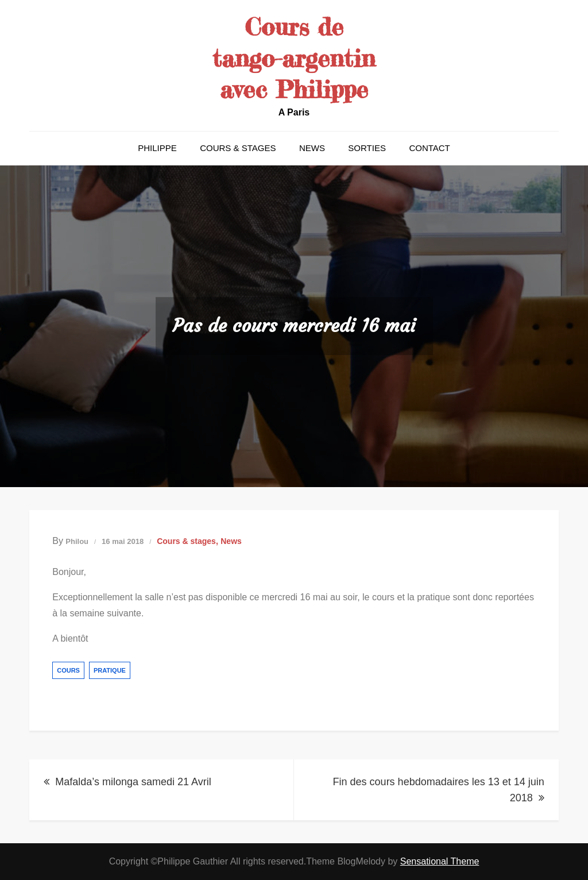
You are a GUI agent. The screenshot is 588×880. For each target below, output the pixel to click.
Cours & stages (238, 148)
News (312, 148)
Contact (429, 148)
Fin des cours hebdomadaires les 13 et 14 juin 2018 (439, 790)
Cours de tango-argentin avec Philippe (294, 58)
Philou (77, 541)
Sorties (367, 148)
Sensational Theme (440, 861)
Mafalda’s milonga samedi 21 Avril (133, 782)
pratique (110, 670)
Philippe (157, 148)
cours (68, 670)
